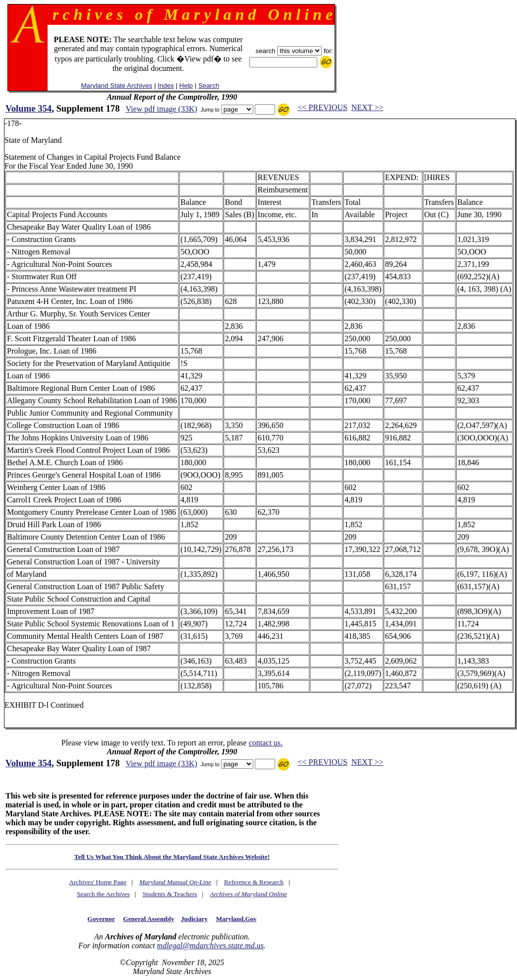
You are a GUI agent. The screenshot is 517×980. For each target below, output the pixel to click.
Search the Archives (103, 894)
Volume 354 (29, 108)
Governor (101, 919)
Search (209, 86)
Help (186, 86)
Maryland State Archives (117, 86)
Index (166, 86)
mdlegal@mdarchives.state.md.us (210, 946)
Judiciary (194, 919)
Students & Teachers (170, 894)
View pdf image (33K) (161, 109)
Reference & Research (254, 882)
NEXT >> (367, 107)
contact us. (266, 743)
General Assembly (148, 919)
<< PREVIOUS (323, 107)
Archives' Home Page (98, 882)
